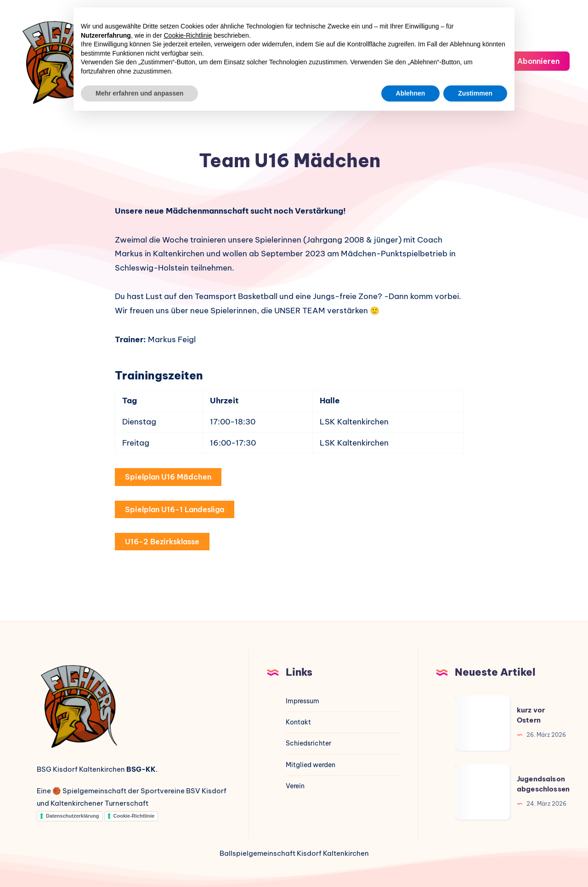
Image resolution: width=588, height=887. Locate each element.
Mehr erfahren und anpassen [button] (139, 93)
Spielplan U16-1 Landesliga (175, 509)
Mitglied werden (311, 765)
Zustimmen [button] (475, 93)
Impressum (302, 701)
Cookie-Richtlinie (134, 816)
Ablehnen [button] (411, 93)
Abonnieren (532, 60)
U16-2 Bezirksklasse (162, 542)
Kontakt (298, 722)
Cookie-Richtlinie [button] (188, 35)
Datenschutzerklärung (73, 816)
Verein (295, 786)
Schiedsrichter (308, 743)
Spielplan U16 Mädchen (168, 477)
